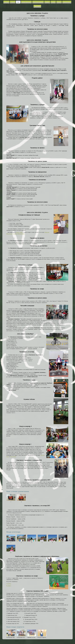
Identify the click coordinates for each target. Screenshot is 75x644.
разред (9, 584)
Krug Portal (13, 457)
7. (7, 584)
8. (7, 586)
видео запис (19, 232)
